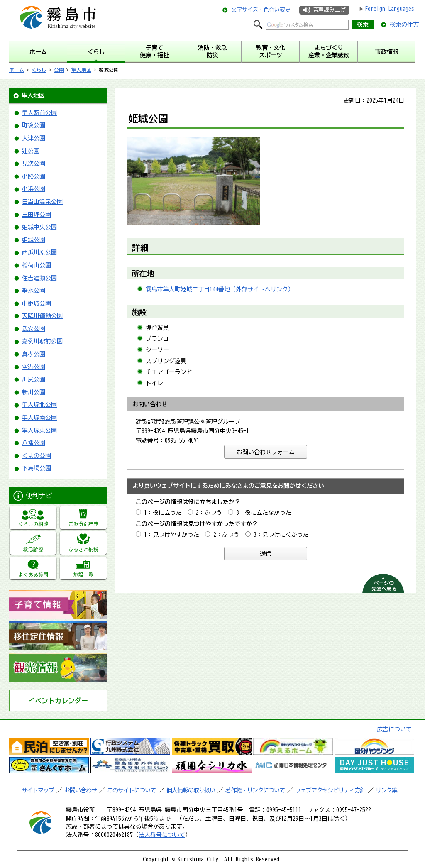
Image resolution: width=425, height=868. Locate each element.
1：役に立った (163, 513)
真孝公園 (34, 354)
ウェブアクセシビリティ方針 (330, 790)
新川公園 (34, 392)
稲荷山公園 (37, 265)
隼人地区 (81, 70)
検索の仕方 (404, 24)
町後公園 (34, 125)
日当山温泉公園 (42, 202)
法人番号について (162, 835)
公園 (59, 70)
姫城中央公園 (39, 227)
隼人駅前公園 (39, 113)
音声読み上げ (329, 10)
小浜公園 (34, 189)
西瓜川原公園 (39, 252)
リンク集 (386, 790)
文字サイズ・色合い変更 (261, 10)
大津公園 (34, 138)
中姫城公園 (37, 303)
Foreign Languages (390, 9)
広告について (394, 729)
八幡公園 (34, 443)
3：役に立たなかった (264, 513)
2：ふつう (209, 513)
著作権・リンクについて (255, 790)
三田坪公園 (37, 215)
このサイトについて (131, 790)
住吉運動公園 (39, 278)
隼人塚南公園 (39, 418)
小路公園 (34, 176)
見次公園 (34, 164)
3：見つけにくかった (281, 535)
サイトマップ (38, 790)
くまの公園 (37, 456)
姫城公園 (34, 240)
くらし (39, 70)
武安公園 (34, 329)
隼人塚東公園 (39, 430)
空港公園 (34, 367)
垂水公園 (34, 291)
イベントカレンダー (58, 701)
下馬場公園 (37, 468)
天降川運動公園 (42, 316)
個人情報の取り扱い (191, 790)
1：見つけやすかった (172, 535)
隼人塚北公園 (39, 405)
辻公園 (31, 151)
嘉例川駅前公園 (42, 341)
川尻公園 (34, 379)
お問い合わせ (81, 790)
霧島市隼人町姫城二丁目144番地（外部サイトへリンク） (220, 289)
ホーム (17, 70)
